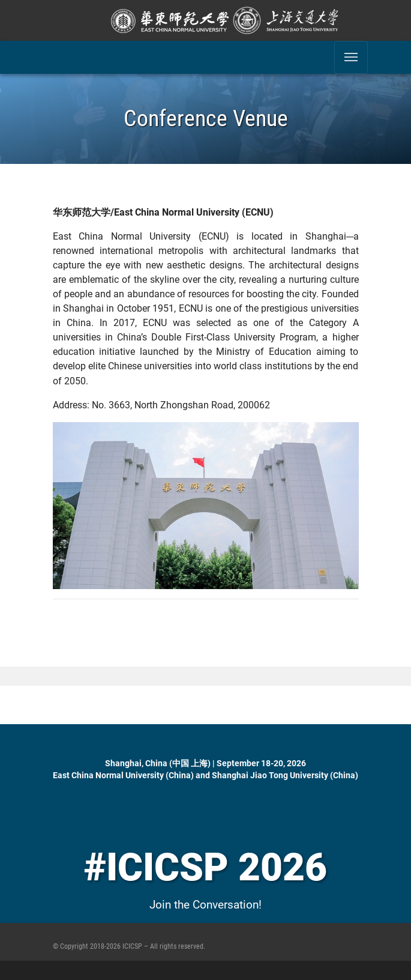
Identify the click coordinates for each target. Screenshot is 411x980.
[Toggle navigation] (351, 57)
